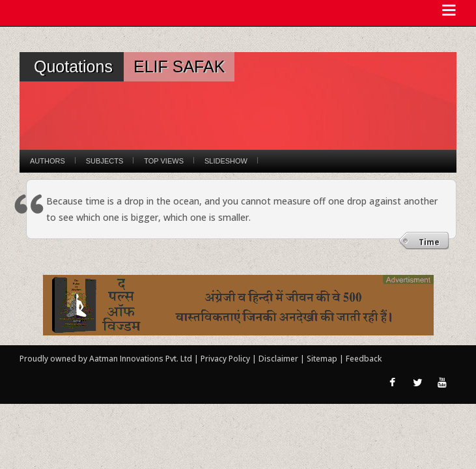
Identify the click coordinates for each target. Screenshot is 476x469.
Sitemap (323, 359)
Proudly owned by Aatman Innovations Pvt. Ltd (106, 359)
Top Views (164, 161)
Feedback (364, 359)
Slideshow (226, 161)
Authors (48, 161)
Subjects (105, 161)
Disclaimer (278, 359)
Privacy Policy (226, 359)
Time (429, 242)
